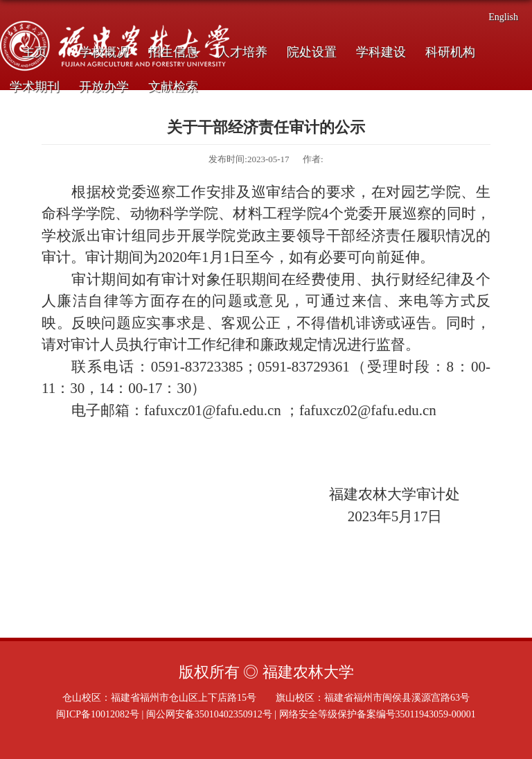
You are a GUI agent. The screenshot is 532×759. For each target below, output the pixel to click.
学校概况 (104, 52)
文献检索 (173, 87)
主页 (35, 52)
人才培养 (242, 52)
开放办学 (104, 87)
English (503, 17)
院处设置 (312, 52)
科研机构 (450, 52)
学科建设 (381, 52)
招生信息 (173, 52)
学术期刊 (35, 87)
